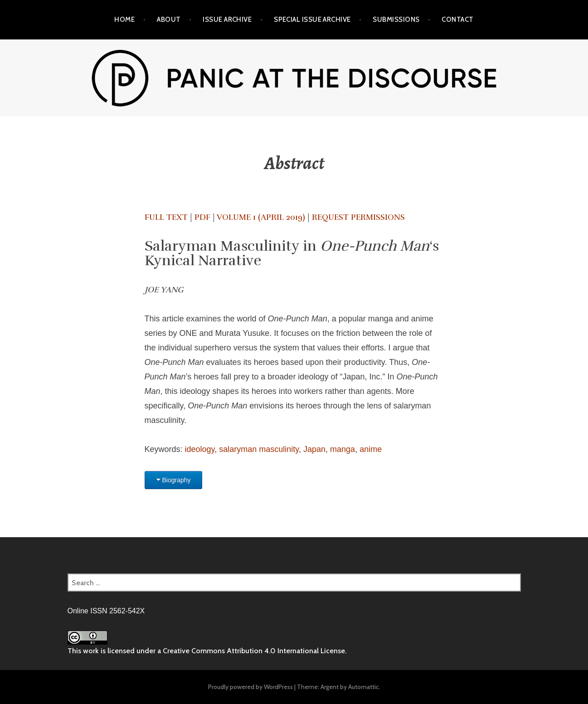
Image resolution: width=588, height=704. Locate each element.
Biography (177, 480)
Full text (166, 217)
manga (343, 449)
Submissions (396, 19)
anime (371, 449)
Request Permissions (358, 217)
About (169, 19)
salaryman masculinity (259, 449)
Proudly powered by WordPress (250, 687)
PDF (202, 217)
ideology (200, 449)
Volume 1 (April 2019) (261, 217)
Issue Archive (227, 19)
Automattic (364, 687)
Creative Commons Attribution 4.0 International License (254, 651)
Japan (314, 449)
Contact (457, 19)
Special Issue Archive (312, 19)
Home (124, 19)
